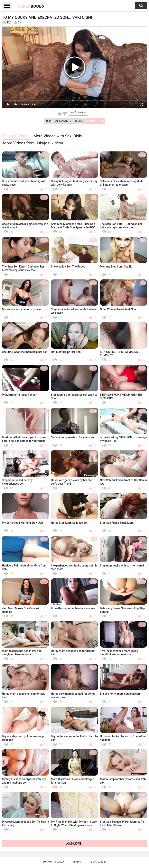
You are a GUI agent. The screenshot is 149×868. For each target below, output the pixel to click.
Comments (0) (95, 121)
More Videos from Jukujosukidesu (33, 143)
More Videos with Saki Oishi (58, 136)
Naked (31, 6)
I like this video (60, 114)
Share (79, 121)
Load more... (74, 844)
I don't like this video (65, 114)
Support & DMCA (53, 862)
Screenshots (63, 121)
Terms (77, 862)
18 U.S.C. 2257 (98, 862)
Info (48, 121)
